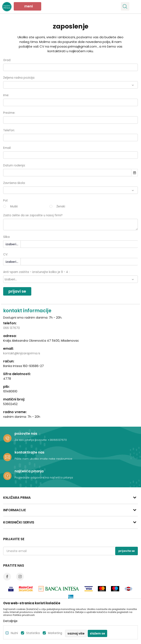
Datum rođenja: (14, 165)
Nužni (14, 633)
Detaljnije (10, 621)
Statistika (33, 633)
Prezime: (9, 113)
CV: (6, 254)
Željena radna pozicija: (19, 78)
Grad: (7, 60)
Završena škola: (14, 183)
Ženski (61, 206)
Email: (7, 148)
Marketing (55, 633)
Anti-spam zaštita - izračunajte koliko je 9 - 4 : (36, 272)
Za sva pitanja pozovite (31, 440)
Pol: (6, 201)
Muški (14, 206)
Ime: (6, 95)
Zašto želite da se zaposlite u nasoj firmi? (33, 215)
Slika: (7, 237)
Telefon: (9, 130)
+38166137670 (57, 440)
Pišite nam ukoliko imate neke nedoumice (43, 459)
